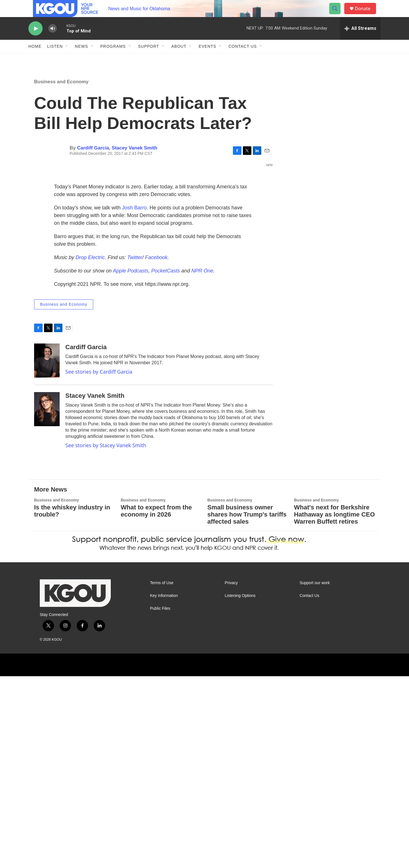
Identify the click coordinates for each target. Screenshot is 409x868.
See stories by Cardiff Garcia (99, 563)
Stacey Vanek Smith (134, 161)
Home (35, 59)
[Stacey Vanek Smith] (47, 601)
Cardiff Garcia (93, 161)
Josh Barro (134, 399)
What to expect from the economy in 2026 (156, 703)
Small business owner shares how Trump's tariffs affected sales (247, 706)
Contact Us (243, 59)
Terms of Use (162, 775)
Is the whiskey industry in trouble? (72, 703)
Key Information (164, 787)
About (179, 59)
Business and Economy (61, 94)
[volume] (53, 41)
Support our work (315, 775)
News (82, 59)
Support (149, 59)
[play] (36, 41)
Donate (366, 15)
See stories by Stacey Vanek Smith (106, 637)
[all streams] (360, 41)
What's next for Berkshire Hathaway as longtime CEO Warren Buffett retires (334, 706)
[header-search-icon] (337, 15)
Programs (113, 59)
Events (207, 59)
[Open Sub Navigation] (67, 59)
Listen (55, 59)
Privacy (231, 775)
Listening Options (240, 787)
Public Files (160, 800)
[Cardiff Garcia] (47, 552)
